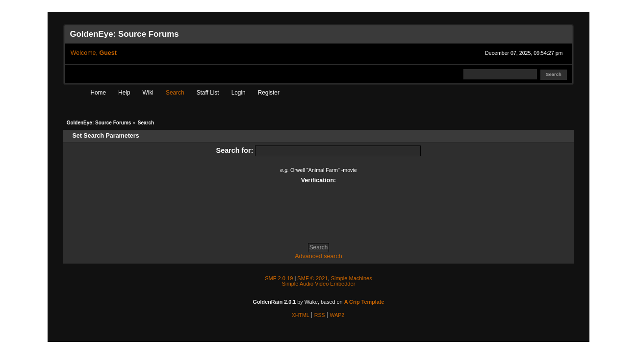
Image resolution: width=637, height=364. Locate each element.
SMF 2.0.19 (279, 278)
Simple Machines (352, 278)
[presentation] (318, 210)
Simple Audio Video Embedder (319, 284)
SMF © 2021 (312, 278)
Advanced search (318, 256)
